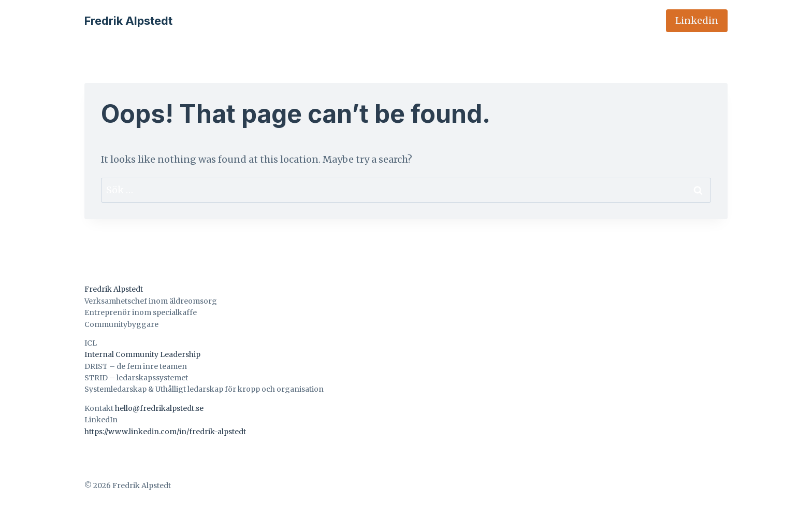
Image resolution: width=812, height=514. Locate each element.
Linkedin (697, 20)
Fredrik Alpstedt (114, 289)
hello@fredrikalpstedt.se (159, 408)
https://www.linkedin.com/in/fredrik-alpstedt (165, 432)
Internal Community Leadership (142, 354)
